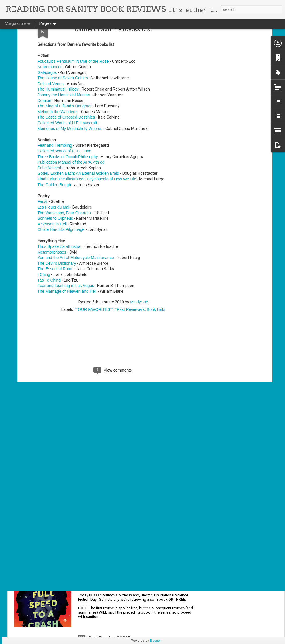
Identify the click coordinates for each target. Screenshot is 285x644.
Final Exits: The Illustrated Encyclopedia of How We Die (87, 115)
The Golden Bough (54, 121)
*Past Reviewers (130, 246)
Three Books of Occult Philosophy (68, 93)
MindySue (139, 238)
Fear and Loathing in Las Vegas (66, 222)
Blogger (155, 641)
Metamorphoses (52, 188)
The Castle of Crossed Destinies (66, 54)
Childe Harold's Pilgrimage (61, 166)
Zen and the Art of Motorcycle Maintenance (76, 194)
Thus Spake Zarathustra (59, 182)
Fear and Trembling (55, 82)
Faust (43, 138)
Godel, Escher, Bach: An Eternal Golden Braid (78, 110)
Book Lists (156, 246)
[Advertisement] (113, 283)
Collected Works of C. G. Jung (64, 87)
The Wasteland (51, 149)
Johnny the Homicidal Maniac (64, 31)
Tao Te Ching (49, 216)
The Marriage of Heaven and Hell (67, 227)
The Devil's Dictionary (57, 199)
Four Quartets (78, 149)
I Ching (44, 211)
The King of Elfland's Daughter (65, 42)
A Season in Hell (52, 160)
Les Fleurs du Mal (53, 143)
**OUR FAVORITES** (94, 246)
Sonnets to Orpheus (55, 154)
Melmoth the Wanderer (58, 48)
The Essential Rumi (55, 205)
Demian (44, 37)
